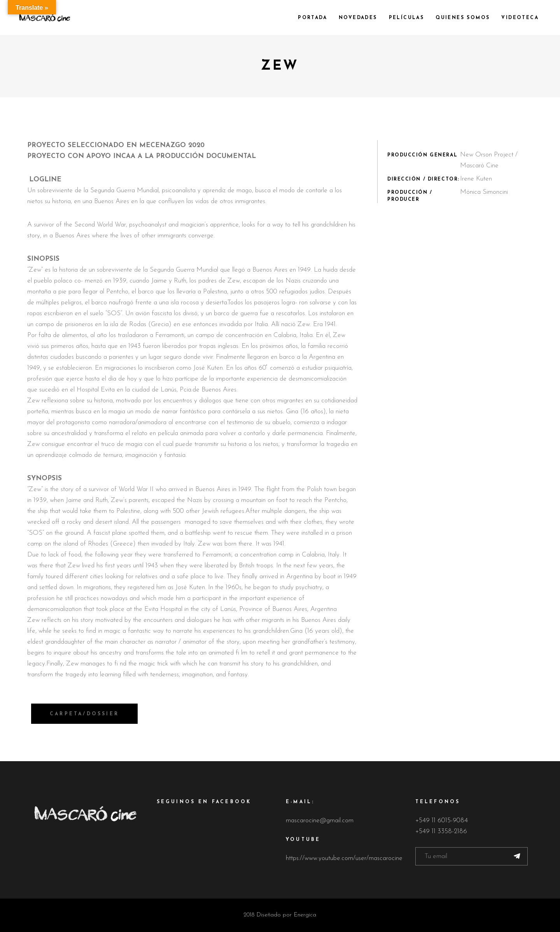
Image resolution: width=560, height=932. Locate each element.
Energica (305, 915)
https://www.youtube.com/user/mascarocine (344, 858)
